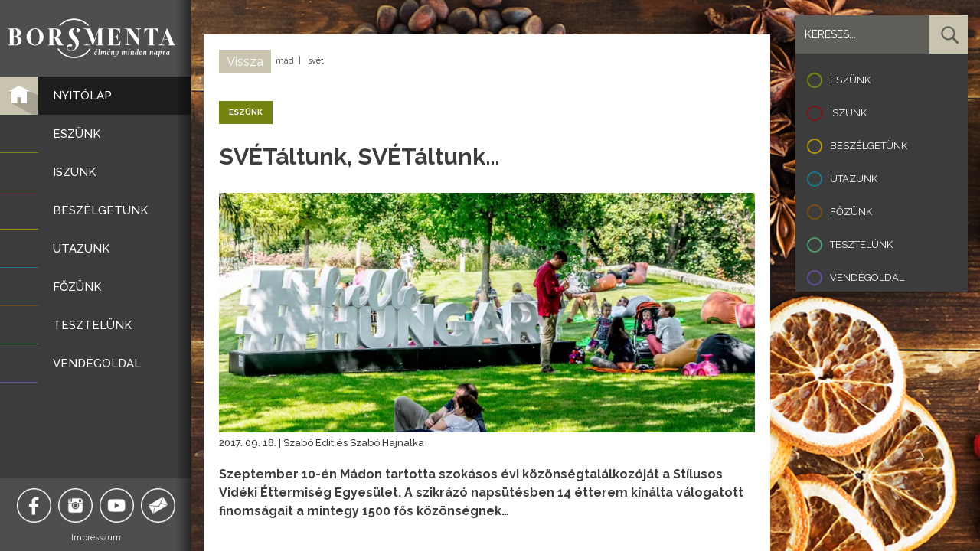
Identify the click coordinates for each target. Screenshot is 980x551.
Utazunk (854, 179)
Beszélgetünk (869, 146)
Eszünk (850, 80)
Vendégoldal (867, 277)
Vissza (245, 62)
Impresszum (96, 538)
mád (285, 61)
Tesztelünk (861, 245)
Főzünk (851, 212)
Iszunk (848, 113)
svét (316, 61)
